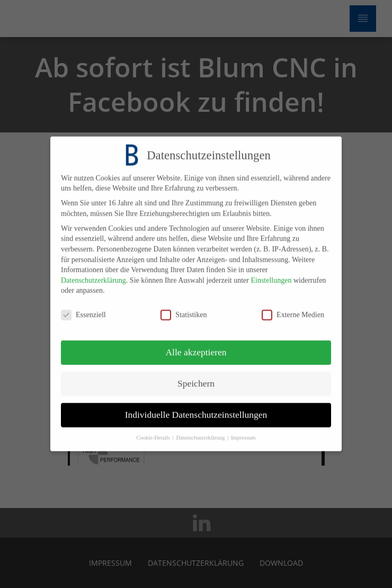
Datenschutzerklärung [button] (201, 431)
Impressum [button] (243, 431)
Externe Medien (293, 309)
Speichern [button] (196, 377)
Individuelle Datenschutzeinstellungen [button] (196, 408)
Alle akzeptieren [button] (196, 346)
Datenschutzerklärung (93, 274)
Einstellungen (271, 274)
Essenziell (83, 309)
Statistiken (184, 309)
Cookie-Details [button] (154, 431)
